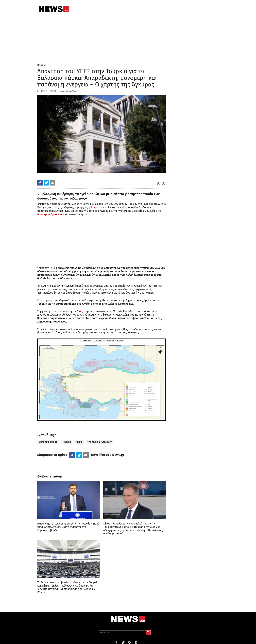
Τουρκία (67, 442)
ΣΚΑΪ (80, 311)
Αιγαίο (79, 442)
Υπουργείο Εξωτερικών (99, 442)
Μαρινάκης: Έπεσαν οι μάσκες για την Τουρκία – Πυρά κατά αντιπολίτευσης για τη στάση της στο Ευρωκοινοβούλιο (68, 527)
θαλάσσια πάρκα (48, 442)
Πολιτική (42, 65)
